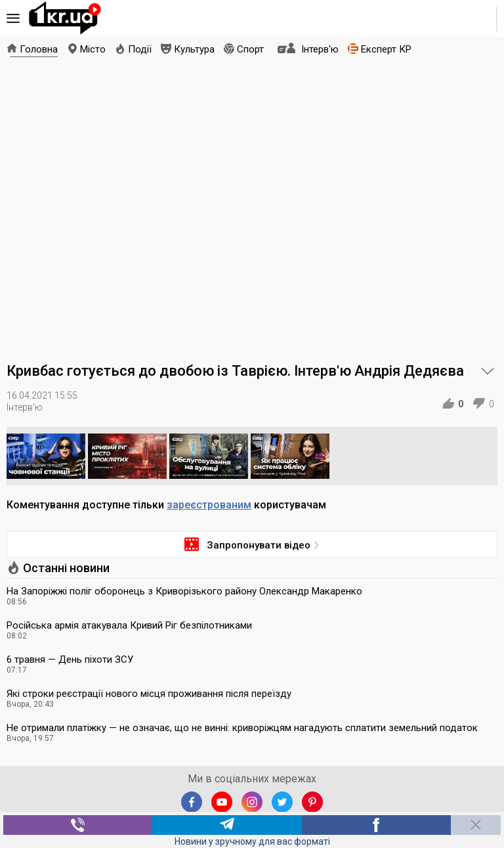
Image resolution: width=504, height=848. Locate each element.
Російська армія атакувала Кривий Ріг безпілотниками (129, 625)
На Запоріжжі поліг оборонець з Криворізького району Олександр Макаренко (184, 591)
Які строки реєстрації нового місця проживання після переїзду (149, 694)
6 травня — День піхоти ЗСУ (70, 659)
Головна (39, 49)
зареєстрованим (209, 505)
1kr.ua (65, 18)
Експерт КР (386, 49)
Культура (194, 49)
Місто (93, 49)
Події (140, 49)
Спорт (250, 49)
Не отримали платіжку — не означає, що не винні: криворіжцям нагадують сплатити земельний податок (242, 728)
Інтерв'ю (320, 49)
